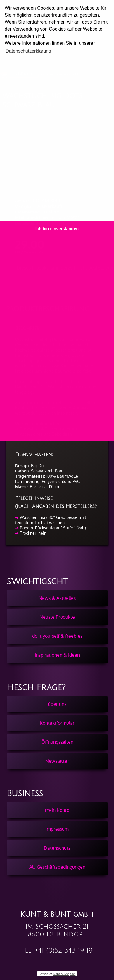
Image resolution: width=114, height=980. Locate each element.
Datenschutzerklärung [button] (28, 51)
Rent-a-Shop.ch (64, 974)
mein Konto (57, 810)
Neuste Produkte (57, 617)
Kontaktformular (57, 723)
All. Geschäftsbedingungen (57, 867)
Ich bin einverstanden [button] (57, 229)
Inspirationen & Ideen (57, 655)
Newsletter (57, 761)
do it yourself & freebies (57, 636)
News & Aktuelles (57, 598)
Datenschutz (57, 848)
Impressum (57, 829)
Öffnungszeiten (57, 742)
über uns (57, 704)
